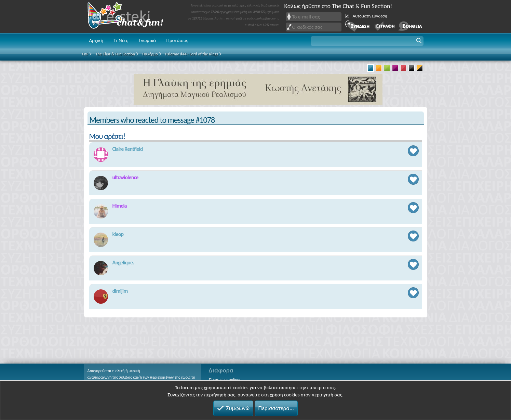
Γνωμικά (147, 40)
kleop (118, 234)
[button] (367, 41)
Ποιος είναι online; (225, 380)
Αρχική (96, 40)
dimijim (120, 291)
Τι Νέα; (121, 40)
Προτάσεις (177, 40)
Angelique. (123, 262)
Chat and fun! (130, 17)
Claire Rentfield (128, 149)
